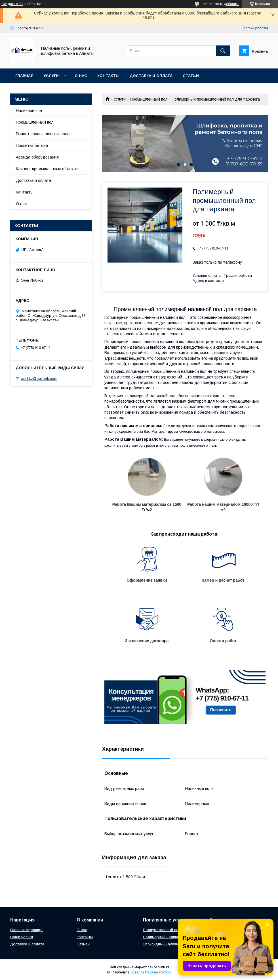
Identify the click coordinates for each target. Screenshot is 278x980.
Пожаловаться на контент (150, 972)
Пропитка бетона (32, 145)
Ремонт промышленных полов (44, 134)
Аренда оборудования (37, 157)
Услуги (51, 76)
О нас (81, 76)
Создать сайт (12, 4)
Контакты (108, 76)
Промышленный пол (149, 99)
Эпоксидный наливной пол (167, 944)
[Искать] (223, 51)
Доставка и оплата (151, 76)
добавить (231, 4)
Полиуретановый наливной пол (171, 930)
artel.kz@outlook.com (39, 379)
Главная (24, 76)
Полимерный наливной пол (167, 937)
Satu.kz (164, 967)
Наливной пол (29, 111)
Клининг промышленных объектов (48, 169)
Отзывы (83, 944)
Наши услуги (22, 937)
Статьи (191, 76)
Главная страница (26, 930)
